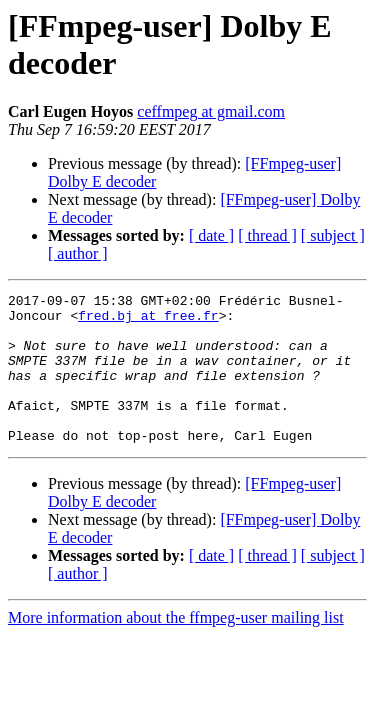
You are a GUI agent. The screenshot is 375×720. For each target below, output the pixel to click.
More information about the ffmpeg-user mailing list (176, 647)
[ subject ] (333, 235)
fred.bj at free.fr (148, 321)
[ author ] (78, 253)
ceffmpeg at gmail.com (211, 111)
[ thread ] (267, 235)
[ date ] (211, 235)
